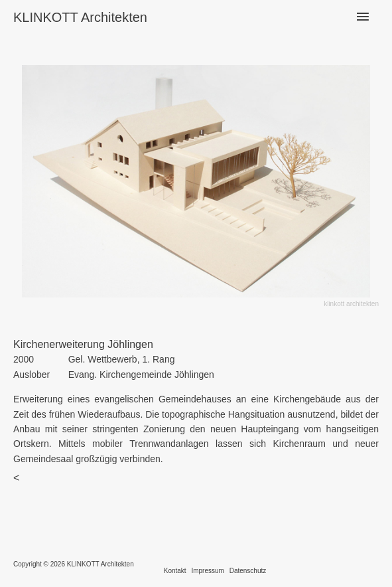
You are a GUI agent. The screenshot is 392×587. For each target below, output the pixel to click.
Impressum (207, 571)
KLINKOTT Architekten (80, 17)
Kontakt (175, 571)
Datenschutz (248, 571)
